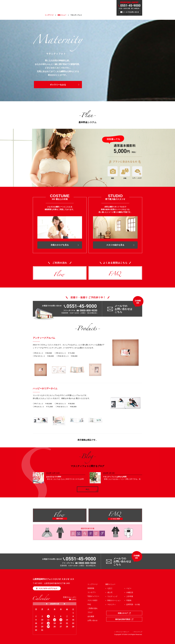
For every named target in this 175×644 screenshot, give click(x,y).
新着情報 (91, 588)
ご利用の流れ (93, 608)
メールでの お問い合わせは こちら (123, 309)
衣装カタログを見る (60, 245)
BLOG (98, 6)
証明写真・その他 (133, 604)
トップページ (49, 15)
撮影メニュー (62, 15)
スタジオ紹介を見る (115, 245)
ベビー (129, 588)
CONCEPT (57, 6)
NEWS (48, 6)
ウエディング (112, 596)
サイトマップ (138, 632)
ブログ (90, 612)
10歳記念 (130, 592)
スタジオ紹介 (93, 600)
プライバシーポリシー (122, 632)
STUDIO (90, 6)
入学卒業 (130, 596)
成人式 (110, 592)
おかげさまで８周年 (54, 477)
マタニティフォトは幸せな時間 (115, 477)
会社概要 (91, 616)
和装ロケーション (114, 600)
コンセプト (92, 592)
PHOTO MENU (69, 6)
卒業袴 (129, 600)
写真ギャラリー (93, 596)
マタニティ (112, 604)
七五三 (110, 588)
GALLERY (81, 6)
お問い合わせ (93, 620)
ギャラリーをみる (58, 85)
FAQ (89, 604)
